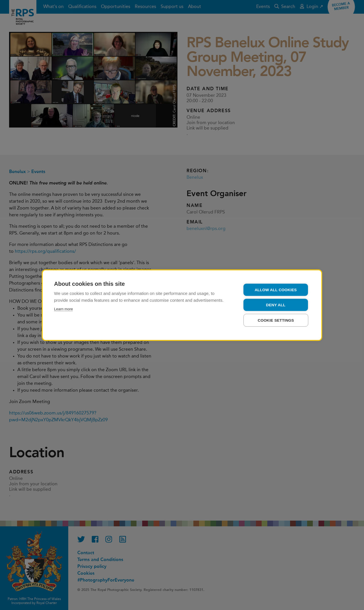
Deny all (276, 305)
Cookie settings (276, 320)
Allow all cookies (276, 290)
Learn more (63, 309)
